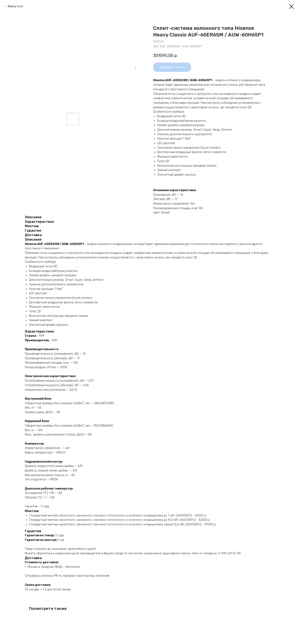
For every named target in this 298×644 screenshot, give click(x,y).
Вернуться (15, 6)
